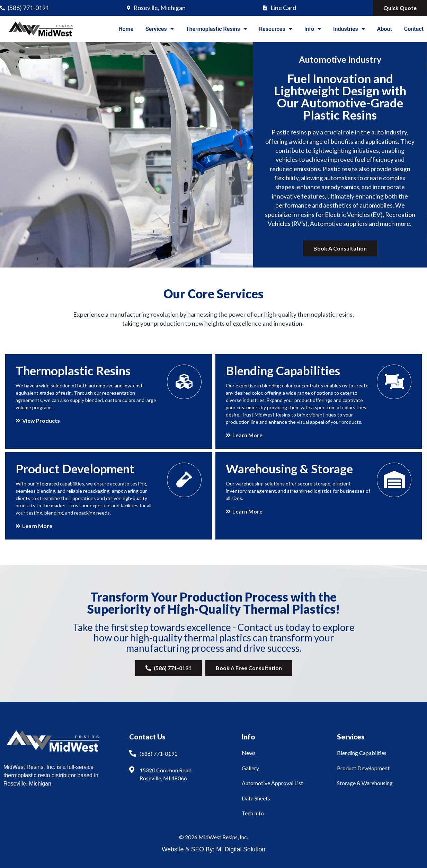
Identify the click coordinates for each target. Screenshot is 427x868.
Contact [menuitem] (414, 29)
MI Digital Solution (241, 849)
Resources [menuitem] (276, 29)
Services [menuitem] (160, 29)
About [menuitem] (385, 29)
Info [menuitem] (313, 29)
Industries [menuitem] (349, 29)
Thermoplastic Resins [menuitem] (216, 29)
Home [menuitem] (126, 29)
